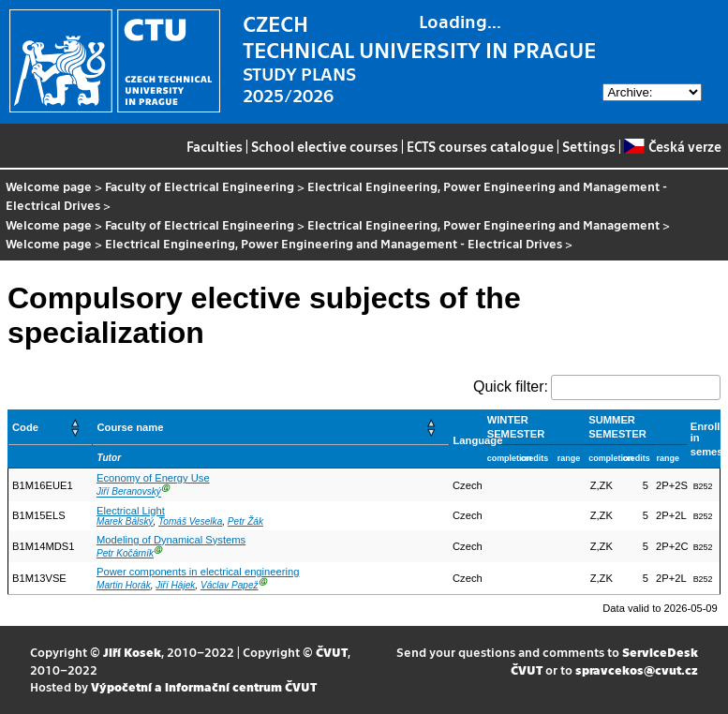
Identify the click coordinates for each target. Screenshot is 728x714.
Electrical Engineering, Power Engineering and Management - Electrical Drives (336, 195)
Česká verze (672, 146)
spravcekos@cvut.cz (637, 669)
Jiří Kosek (132, 652)
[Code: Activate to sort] (51, 428)
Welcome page (49, 186)
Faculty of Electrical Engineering (200, 186)
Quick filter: (511, 387)
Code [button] (25, 427)
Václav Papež (230, 585)
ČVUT (332, 652)
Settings (589, 146)
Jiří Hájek (175, 585)
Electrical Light (131, 511)
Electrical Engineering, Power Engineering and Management (483, 224)
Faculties (215, 146)
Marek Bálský (125, 521)
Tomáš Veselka (190, 521)
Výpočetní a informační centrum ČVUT (204, 686)
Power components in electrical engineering (198, 572)
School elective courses (325, 146)
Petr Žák (245, 521)
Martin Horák (124, 585)
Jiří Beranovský (129, 492)
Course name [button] (130, 427)
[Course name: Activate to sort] (271, 428)
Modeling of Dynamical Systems (171, 540)
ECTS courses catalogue (480, 146)
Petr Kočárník (125, 553)
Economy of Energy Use (153, 478)
